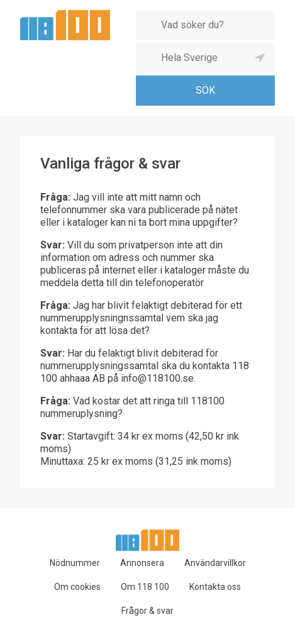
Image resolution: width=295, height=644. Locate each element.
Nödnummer (75, 563)
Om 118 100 (145, 587)
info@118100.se (157, 378)
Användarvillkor (215, 563)
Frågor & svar (147, 611)
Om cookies (77, 587)
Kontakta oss (215, 587)
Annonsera (142, 563)
